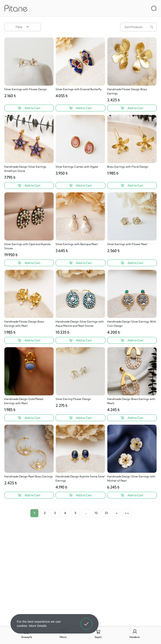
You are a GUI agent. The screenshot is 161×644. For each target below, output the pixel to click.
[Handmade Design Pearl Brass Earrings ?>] (29, 495)
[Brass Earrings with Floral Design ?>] (132, 185)
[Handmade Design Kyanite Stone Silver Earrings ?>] (80, 495)
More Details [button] (38, 626)
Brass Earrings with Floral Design (128, 167)
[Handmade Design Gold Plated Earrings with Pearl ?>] (29, 418)
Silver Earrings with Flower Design (26, 89)
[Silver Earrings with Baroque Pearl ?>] (80, 263)
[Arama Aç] (154, 8)
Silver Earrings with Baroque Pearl (77, 244)
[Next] (117, 513)
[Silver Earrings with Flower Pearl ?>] (132, 263)
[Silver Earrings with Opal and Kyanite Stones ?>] (29, 263)
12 (96, 513)
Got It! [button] (86, 621)
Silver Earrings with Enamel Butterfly (79, 89)
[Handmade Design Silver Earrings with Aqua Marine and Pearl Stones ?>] (80, 340)
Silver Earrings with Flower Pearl (127, 244)
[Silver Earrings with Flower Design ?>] (29, 108)
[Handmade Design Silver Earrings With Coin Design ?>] (132, 340)
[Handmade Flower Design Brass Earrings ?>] (132, 108)
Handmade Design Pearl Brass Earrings (29, 476)
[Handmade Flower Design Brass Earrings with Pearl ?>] (29, 340)
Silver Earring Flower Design (73, 399)
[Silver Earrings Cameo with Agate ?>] (80, 185)
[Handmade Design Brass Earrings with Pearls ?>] (132, 418)
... (86, 513)
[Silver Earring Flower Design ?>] (80, 418)
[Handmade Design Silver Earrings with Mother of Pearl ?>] (132, 495)
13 (106, 513)
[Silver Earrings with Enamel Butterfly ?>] (80, 108)
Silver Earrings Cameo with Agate (77, 167)
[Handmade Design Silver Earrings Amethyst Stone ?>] (29, 185)
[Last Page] (127, 513)
